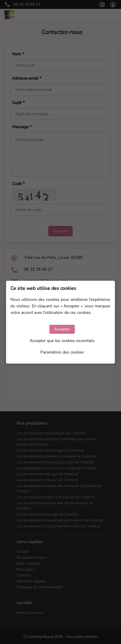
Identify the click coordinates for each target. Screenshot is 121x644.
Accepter (62, 329)
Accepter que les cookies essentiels (62, 341)
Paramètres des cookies (62, 352)
